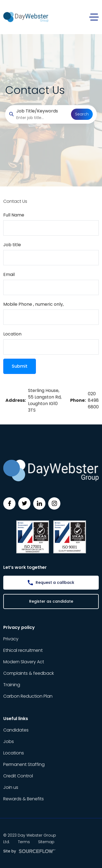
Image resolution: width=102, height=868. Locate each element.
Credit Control (18, 776)
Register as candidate (51, 601)
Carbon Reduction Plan (28, 696)
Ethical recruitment (23, 650)
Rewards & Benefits (24, 799)
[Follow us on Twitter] (24, 503)
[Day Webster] (26, 17)
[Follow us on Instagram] (54, 503)
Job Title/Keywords (37, 111)
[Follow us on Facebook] (9, 503)
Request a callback (55, 582)
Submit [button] (20, 366)
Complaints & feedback (29, 673)
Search (82, 114)
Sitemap (46, 842)
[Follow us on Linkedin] (39, 503)
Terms (24, 842)
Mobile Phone (33, 304)
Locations (14, 753)
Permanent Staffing (24, 764)
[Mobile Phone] (51, 317)
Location (12, 334)
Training (12, 685)
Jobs (9, 741)
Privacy (11, 639)
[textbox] (51, 228)
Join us (11, 787)
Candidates (16, 730)
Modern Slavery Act (24, 662)
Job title (12, 245)
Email (9, 274)
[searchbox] (42, 118)
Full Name (14, 215)
